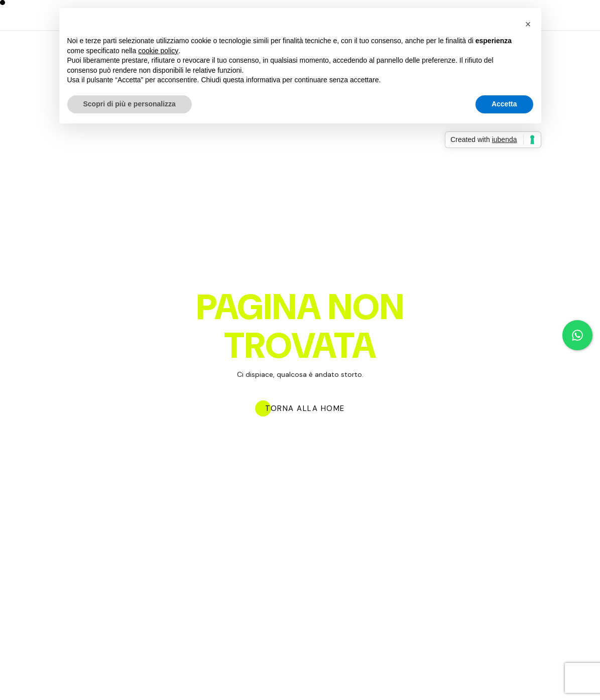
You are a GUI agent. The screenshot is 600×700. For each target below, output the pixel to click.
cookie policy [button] (158, 51)
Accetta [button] (504, 104)
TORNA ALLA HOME (305, 409)
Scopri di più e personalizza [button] (130, 104)
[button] (528, 24)
